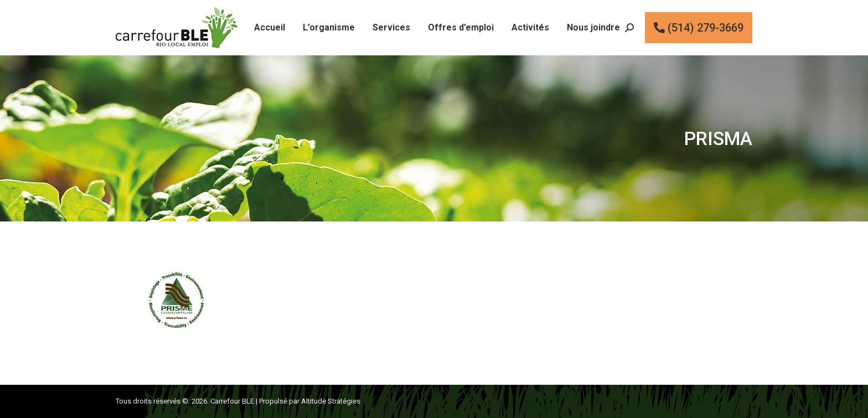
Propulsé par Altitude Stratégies (310, 401)
